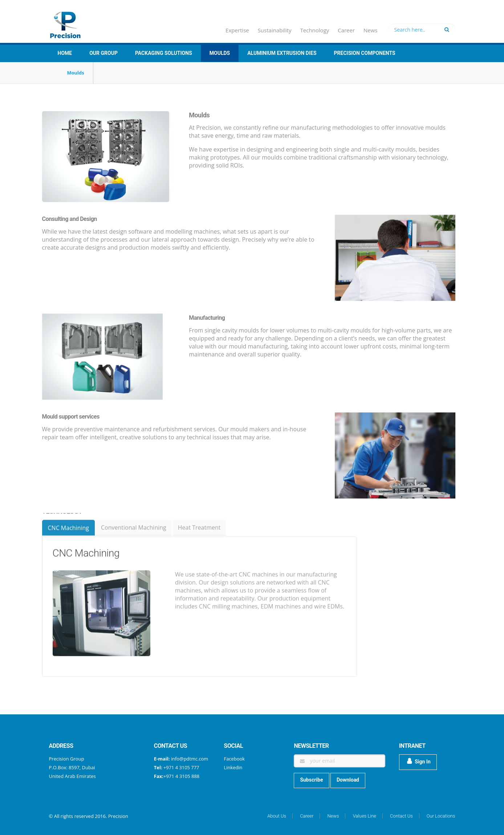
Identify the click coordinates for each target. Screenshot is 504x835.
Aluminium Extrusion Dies (282, 53)
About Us (276, 816)
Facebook (235, 759)
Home (65, 53)
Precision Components (365, 53)
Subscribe (311, 780)
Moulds (220, 53)
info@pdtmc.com (190, 759)
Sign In (419, 761)
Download (348, 780)
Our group (103, 53)
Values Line (364, 816)
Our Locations (441, 816)
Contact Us (401, 816)
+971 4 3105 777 (181, 767)
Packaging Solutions (164, 53)
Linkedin (233, 767)
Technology (315, 30)
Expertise (237, 30)
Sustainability (275, 30)
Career (346, 30)
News (371, 30)
